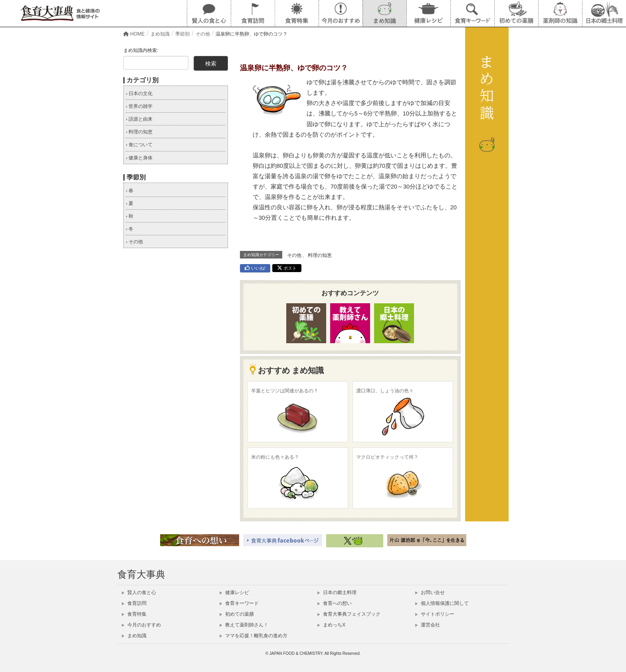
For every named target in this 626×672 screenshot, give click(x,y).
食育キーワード (239, 603)
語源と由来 (139, 119)
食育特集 (134, 614)
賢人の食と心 (139, 592)
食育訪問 (134, 603)
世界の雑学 (139, 106)
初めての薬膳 (237, 614)
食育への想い (335, 603)
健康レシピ (234, 592)
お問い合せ (430, 592)
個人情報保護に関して (442, 603)
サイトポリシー (435, 614)
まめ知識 (134, 636)
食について (139, 145)
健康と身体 (139, 158)
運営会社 (428, 625)
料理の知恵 (320, 255)
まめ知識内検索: (141, 50)
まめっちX (331, 625)
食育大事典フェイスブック (349, 614)
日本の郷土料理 (337, 592)
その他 (294, 255)
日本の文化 (139, 93)
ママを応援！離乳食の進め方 (254, 636)
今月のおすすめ (141, 625)
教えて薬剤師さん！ (244, 625)
